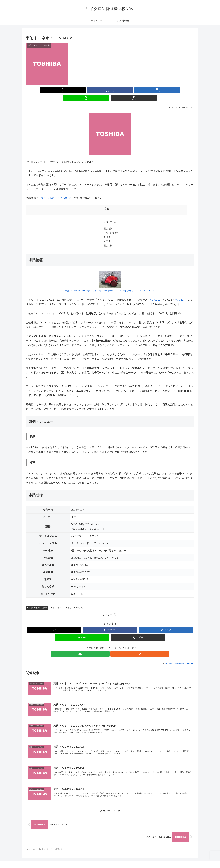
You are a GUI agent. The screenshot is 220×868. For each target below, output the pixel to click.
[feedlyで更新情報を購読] (107, 648)
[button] (167, 90)
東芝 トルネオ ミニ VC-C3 (56, 190)
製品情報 (108, 221)
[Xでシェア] (53, 90)
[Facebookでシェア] (82, 90)
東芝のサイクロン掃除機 (37, 601)
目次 (106, 214)
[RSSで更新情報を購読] (113, 648)
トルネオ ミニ (57, 601)
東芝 (68, 601)
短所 (108, 234)
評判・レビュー (111, 225)
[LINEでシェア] (138, 90)
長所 (108, 230)
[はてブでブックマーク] (110, 90)
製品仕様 (108, 239)
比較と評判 (79, 601)
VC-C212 (155, 293)
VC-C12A (180, 293)
